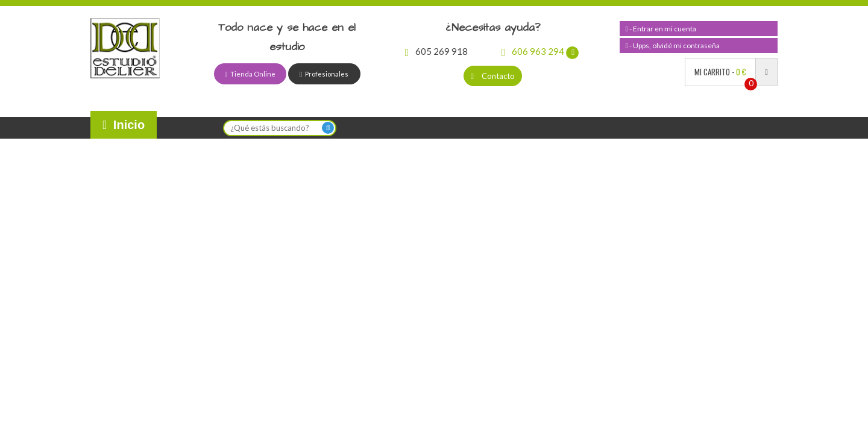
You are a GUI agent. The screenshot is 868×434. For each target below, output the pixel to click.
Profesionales (324, 74)
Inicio (124, 125)
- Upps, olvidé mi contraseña (673, 46)
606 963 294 (540, 51)
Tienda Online (250, 74)
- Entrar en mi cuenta (661, 29)
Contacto (493, 76)
